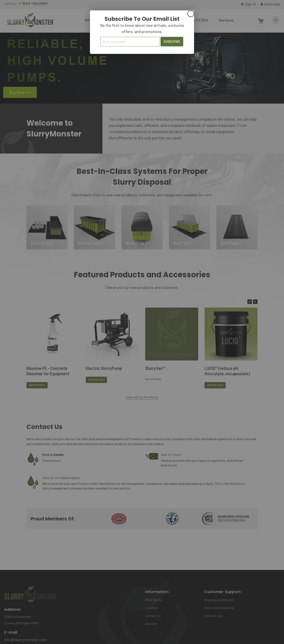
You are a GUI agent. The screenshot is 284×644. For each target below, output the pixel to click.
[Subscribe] (172, 42)
